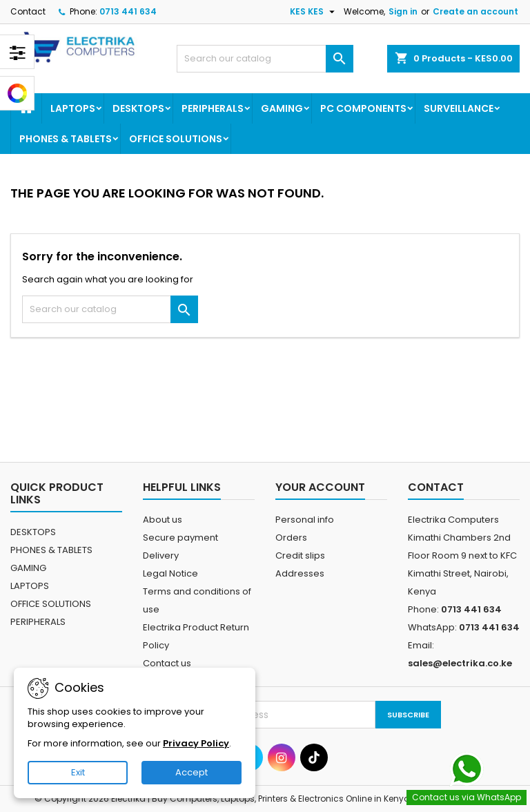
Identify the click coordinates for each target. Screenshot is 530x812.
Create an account (475, 11)
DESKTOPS (138, 108)
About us (163, 520)
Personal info (305, 520)
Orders (291, 538)
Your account (320, 487)
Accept (192, 772)
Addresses (300, 573)
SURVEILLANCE (459, 108)
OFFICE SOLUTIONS (176, 139)
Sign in (403, 11)
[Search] (265, 59)
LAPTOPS (73, 108)
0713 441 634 (128, 11)
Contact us (167, 663)
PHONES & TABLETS (66, 139)
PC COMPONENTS (363, 108)
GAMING (282, 108)
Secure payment (180, 538)
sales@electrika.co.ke (460, 663)
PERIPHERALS (213, 108)
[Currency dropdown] (314, 12)
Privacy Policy (196, 743)
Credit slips (300, 555)
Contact (28, 11)
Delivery (161, 555)
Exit (78, 772)
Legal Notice (170, 573)
